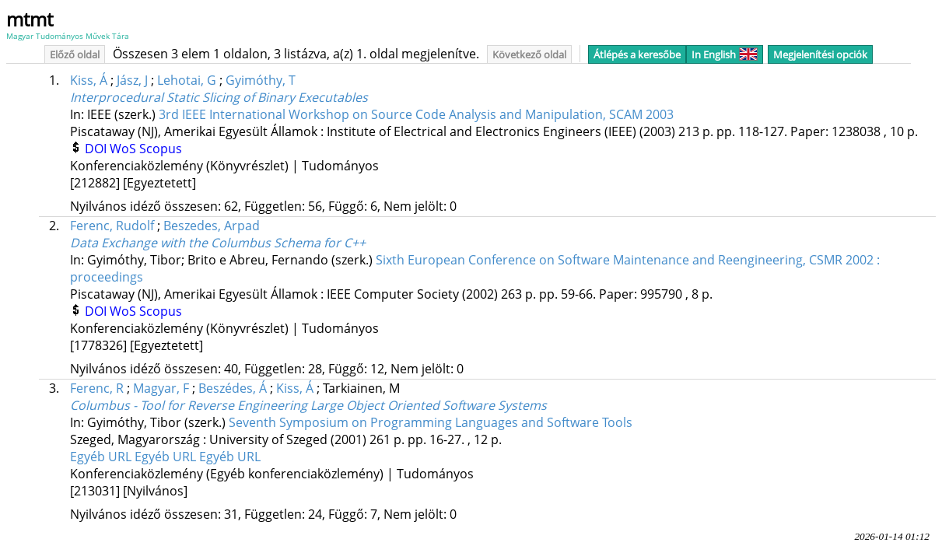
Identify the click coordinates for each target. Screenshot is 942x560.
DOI (97, 149)
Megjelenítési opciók (820, 54)
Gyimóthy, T (261, 80)
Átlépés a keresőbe (637, 54)
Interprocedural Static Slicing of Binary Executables (219, 97)
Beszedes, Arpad (212, 226)
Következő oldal (529, 54)
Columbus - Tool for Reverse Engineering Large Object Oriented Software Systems (308, 405)
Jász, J (132, 80)
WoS (124, 149)
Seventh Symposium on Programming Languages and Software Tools (431, 422)
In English (725, 54)
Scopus (161, 149)
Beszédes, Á (233, 388)
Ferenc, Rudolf (112, 226)
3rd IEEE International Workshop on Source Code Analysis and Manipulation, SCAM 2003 (416, 114)
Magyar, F (161, 388)
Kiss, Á (89, 80)
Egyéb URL (102, 457)
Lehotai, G (187, 80)
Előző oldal (75, 54)
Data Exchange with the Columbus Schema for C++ (218, 243)
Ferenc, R (97, 388)
